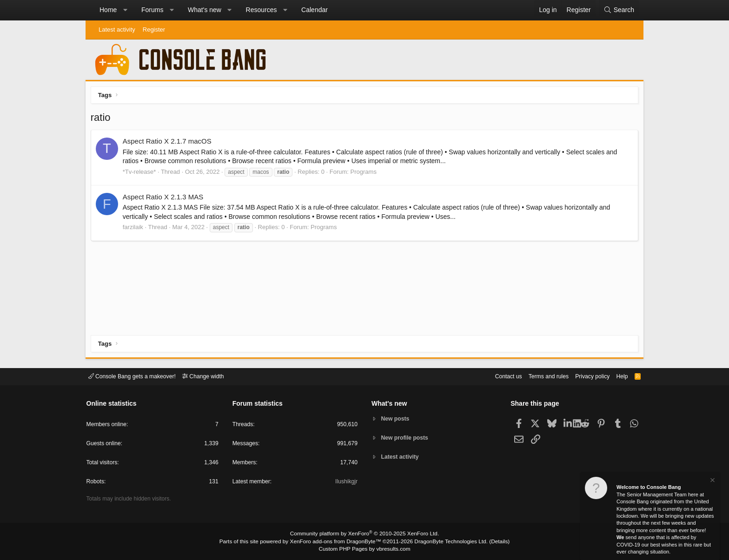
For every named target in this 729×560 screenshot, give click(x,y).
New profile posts (407, 438)
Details (490, 542)
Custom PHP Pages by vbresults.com (364, 549)
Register (154, 30)
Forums (152, 10)
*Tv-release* (141, 174)
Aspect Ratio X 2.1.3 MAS (165, 199)
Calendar (315, 10)
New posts (397, 418)
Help (617, 376)
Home (108, 10)
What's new (205, 10)
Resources (262, 10)
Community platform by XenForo (364, 535)
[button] (125, 10)
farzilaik (135, 229)
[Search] (619, 10)
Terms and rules (539, 376)
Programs (365, 174)
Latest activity (117, 30)
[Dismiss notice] (712, 481)
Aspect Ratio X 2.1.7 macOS (169, 143)
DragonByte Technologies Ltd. (445, 542)
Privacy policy (586, 376)
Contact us (496, 376)
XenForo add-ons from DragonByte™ (338, 542)
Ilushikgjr (346, 483)
